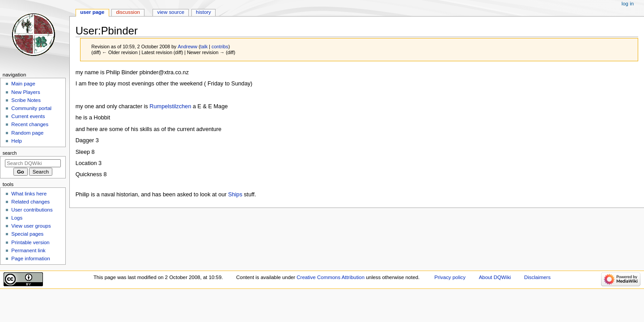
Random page (27, 133)
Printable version (30, 242)
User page (92, 12)
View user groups (31, 226)
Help (17, 141)
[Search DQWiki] (33, 163)
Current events (28, 116)
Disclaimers (537, 277)
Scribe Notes (26, 100)
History (203, 12)
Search (10, 153)
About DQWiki (495, 277)
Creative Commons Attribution (330, 277)
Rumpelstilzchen (170, 106)
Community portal (31, 108)
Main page (23, 84)
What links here (29, 194)
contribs (220, 47)
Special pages (27, 234)
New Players (25, 92)
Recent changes (30, 124)
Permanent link (28, 250)
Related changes (30, 202)
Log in (628, 4)
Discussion (128, 12)
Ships (235, 195)
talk (204, 47)
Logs (17, 218)
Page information (31, 258)
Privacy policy (450, 277)
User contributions (32, 210)
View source (171, 12)
